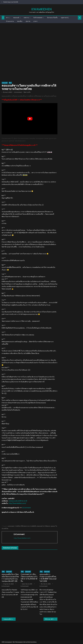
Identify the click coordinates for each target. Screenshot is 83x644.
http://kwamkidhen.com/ (17, 503)
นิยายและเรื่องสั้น (52, 18)
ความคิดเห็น (33, 526)
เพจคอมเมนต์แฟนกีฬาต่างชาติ (18, 501)
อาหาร (35, 21)
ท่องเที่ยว (20, 21)
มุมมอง (53, 526)
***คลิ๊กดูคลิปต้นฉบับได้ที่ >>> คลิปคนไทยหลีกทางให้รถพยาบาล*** (22, 100)
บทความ (26, 18)
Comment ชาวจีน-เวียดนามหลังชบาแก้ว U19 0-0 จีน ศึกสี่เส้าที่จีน (29, 578)
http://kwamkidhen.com (22, 538)
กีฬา (3, 572)
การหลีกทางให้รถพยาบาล (22, 526)
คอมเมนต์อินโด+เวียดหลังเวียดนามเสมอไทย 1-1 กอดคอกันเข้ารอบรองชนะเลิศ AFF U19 (10, 578)
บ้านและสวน (10, 21)
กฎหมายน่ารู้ (65, 18)
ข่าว (7, 18)
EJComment (18, 92)
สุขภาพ (28, 21)
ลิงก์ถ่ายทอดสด (38, 18)
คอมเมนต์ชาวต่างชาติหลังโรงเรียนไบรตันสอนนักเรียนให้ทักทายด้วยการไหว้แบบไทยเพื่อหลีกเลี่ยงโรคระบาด (10, 619)
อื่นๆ (10, 83)
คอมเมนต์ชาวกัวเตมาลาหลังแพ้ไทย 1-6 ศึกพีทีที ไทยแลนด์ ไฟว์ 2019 (48, 578)
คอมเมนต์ (16, 18)
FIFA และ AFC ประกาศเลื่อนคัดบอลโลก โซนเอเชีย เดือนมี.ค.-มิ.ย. (51, 619)
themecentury (32, 642)
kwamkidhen (41, 9)
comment (11, 526)
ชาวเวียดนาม (47, 526)
